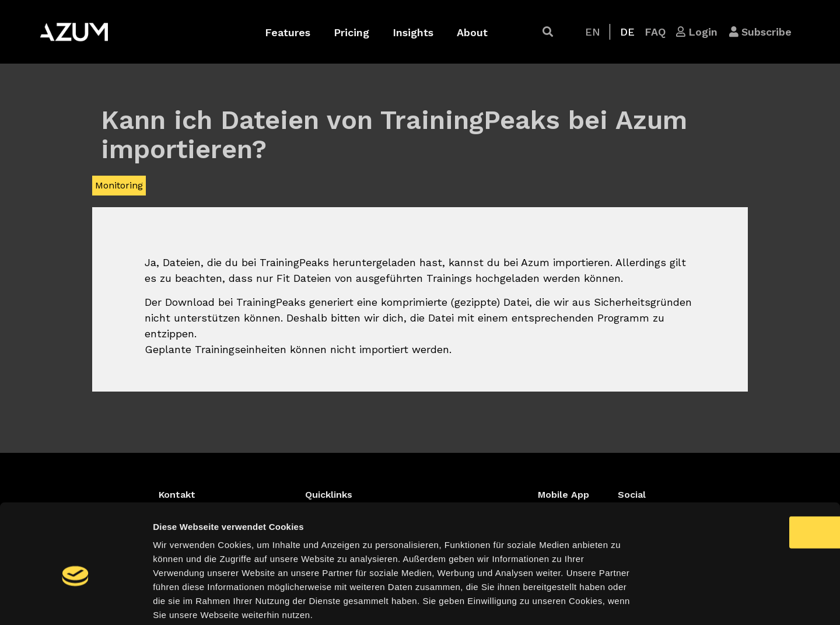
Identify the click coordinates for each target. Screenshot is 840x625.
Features (288, 32)
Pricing (351, 32)
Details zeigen (620, 602)
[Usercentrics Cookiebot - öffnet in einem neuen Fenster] (76, 602)
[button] (548, 32)
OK (743, 472)
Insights (413, 32)
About (472, 32)
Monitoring (119, 185)
